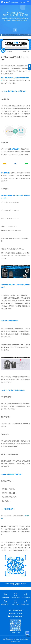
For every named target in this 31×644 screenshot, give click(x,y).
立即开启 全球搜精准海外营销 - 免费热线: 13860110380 (15, 584)
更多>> (29, 35)
